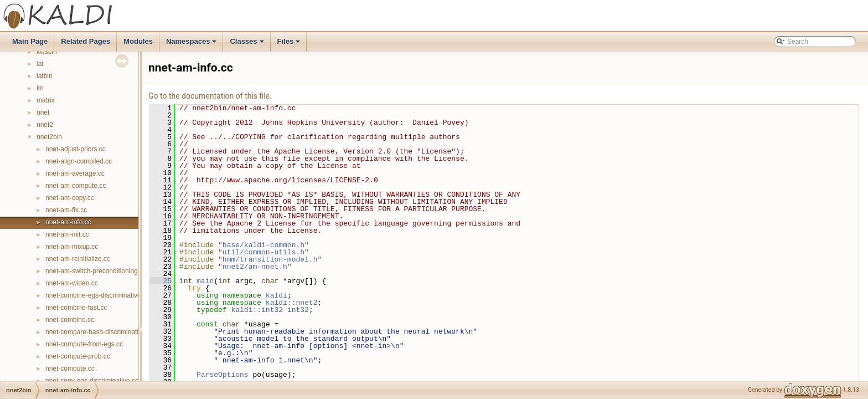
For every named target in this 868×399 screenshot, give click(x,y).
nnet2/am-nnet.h (255, 267)
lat (40, 64)
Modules (138, 41)
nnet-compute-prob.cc (78, 356)
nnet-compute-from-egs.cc (84, 344)
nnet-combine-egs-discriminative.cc (97, 295)
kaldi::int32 (257, 310)
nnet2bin (49, 137)
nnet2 (45, 125)
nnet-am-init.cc (67, 234)
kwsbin (47, 52)
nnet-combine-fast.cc (76, 308)
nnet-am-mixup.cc (72, 247)
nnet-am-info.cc (68, 222)
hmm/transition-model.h (270, 259)
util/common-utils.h (263, 252)
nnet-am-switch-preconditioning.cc (96, 271)
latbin (45, 76)
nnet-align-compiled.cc (79, 161)
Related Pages (86, 41)
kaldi (277, 295)
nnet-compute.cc (70, 369)
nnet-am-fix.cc (66, 210)
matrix (46, 100)
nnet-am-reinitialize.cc (78, 259)
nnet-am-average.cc (75, 173)
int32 (298, 310)
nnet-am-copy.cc (70, 198)
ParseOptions (223, 375)
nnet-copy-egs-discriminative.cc (92, 381)
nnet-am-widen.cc (72, 283)
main (205, 281)
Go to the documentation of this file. (210, 96)
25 (161, 281)
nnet (43, 112)
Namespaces (192, 44)
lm (40, 88)
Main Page (30, 41)
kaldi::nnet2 (292, 303)
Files (290, 44)
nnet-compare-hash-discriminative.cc (100, 332)
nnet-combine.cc (70, 320)
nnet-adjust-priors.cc (76, 149)
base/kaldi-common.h (263, 245)
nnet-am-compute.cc (76, 186)
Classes (247, 44)
